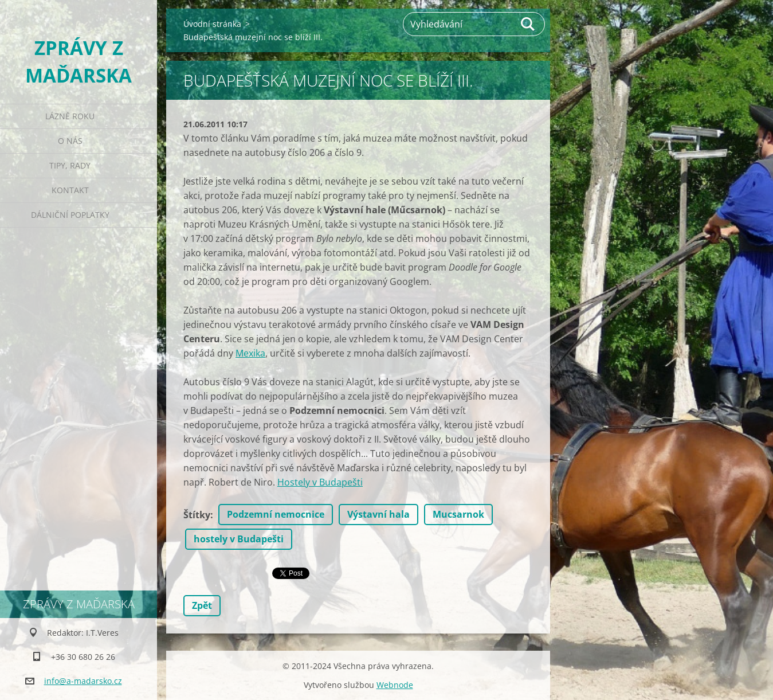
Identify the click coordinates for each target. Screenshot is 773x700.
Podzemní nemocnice (276, 514)
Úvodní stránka (212, 24)
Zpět (202, 605)
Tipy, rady (70, 165)
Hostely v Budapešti (320, 482)
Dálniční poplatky (70, 215)
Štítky (197, 515)
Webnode (395, 685)
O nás (70, 141)
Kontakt (70, 190)
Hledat (528, 24)
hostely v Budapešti (239, 539)
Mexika (250, 353)
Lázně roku (70, 116)
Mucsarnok (458, 514)
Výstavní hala (378, 514)
